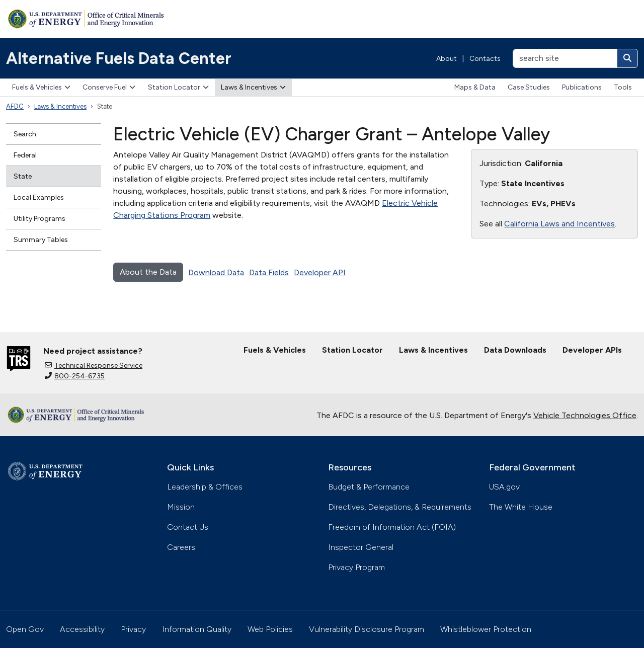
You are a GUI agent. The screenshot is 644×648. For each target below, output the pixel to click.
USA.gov (504, 487)
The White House (521, 507)
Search (25, 134)
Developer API (320, 272)
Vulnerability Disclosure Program (367, 629)
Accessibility (82, 629)
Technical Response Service (94, 366)
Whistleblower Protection (486, 629)
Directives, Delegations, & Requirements (400, 507)
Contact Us (188, 527)
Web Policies (270, 629)
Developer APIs (592, 350)
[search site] (565, 58)
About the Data (148, 272)
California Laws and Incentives (559, 224)
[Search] (627, 58)
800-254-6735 (75, 376)
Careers (181, 547)
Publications (582, 87)
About (447, 59)
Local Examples (39, 197)
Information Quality (197, 629)
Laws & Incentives (253, 87)
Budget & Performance (369, 487)
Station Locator (178, 87)
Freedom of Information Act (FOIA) (392, 527)
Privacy (133, 629)
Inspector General (361, 547)
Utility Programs (39, 219)
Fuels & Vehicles (41, 87)
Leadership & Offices (205, 487)
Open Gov (25, 629)
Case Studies (529, 87)
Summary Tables (41, 240)
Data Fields (269, 272)
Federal (25, 155)
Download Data (216, 272)
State (23, 176)
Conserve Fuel (109, 87)
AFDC (15, 106)
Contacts (485, 59)
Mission (181, 507)
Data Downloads (515, 350)
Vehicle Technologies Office (585, 415)
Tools (623, 87)
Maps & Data (475, 87)
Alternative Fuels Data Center (119, 58)
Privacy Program (356, 567)
